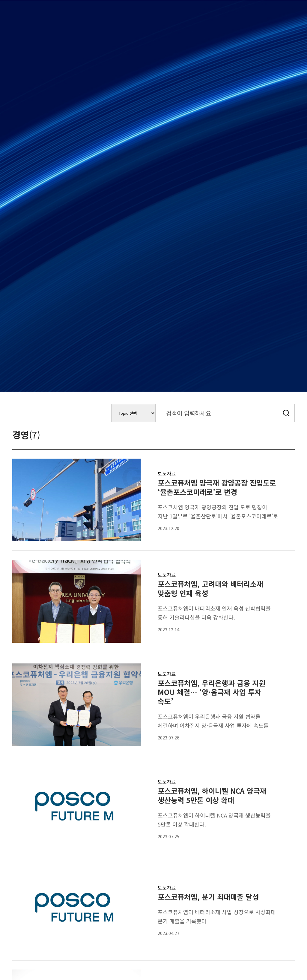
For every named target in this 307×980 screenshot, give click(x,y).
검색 (286, 413)
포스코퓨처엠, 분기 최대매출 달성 (208, 897)
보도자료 (167, 473)
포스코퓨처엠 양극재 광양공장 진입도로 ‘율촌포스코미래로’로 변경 (217, 487)
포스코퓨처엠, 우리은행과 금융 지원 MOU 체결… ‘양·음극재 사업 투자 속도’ (212, 692)
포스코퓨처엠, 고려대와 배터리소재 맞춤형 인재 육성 (210, 588)
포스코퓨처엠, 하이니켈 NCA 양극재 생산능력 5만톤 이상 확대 (212, 795)
